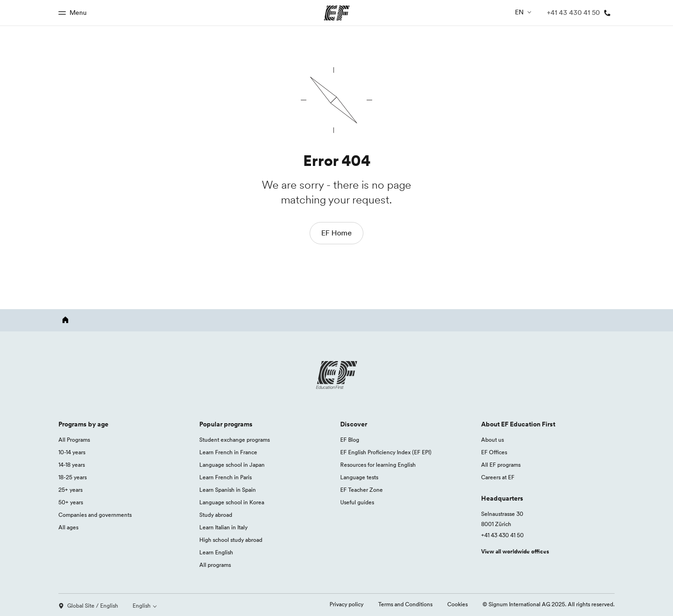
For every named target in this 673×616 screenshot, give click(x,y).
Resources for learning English (378, 465)
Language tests (359, 477)
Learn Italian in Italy (223, 527)
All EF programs (501, 465)
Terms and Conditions (405, 604)
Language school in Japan (232, 465)
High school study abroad (231, 540)
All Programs (74, 440)
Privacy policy (346, 604)
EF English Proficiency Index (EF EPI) (386, 452)
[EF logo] (336, 375)
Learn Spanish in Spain (228, 490)
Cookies (457, 604)
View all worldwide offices (515, 551)
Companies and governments (95, 515)
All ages (68, 527)
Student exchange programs (235, 440)
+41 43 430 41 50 (502, 535)
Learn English (216, 552)
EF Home (336, 233)
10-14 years (72, 452)
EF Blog (350, 440)
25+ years (70, 490)
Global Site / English (88, 606)
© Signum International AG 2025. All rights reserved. (549, 604)
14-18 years (72, 465)
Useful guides (357, 502)
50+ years (71, 502)
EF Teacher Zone (362, 490)
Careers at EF (498, 477)
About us (492, 440)
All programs (215, 565)
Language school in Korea (232, 502)
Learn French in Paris (225, 477)
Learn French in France (228, 452)
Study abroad (216, 515)
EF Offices (494, 452)
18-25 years (73, 477)
